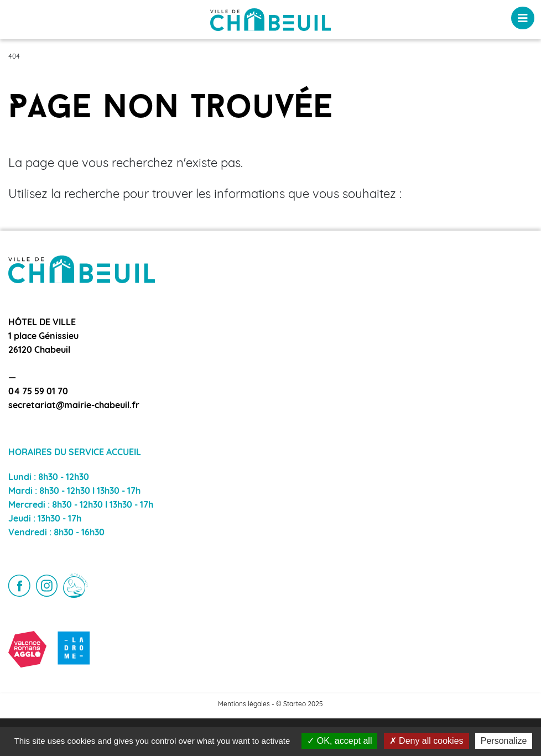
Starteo (295, 705)
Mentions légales (244, 705)
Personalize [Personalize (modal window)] (504, 741)
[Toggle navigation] (523, 18)
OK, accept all (339, 741)
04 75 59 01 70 (38, 392)
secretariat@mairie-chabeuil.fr (74, 406)
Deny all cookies (426, 741)
